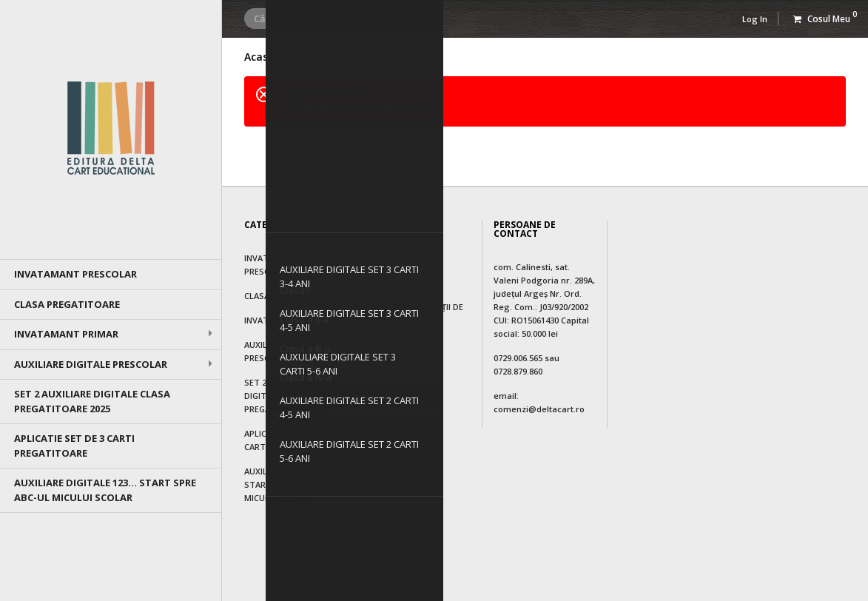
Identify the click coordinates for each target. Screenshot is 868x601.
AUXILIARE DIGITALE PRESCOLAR (91, 364)
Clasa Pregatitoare (67, 304)
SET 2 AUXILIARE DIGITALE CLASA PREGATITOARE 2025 (92, 401)
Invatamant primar (66, 334)
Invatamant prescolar (75, 274)
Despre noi (393, 345)
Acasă (259, 57)
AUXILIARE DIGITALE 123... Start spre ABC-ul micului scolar (105, 490)
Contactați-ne (402, 258)
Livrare (385, 282)
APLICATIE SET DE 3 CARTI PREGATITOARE (74, 446)
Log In (755, 19)
